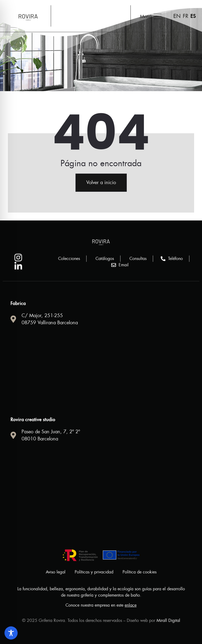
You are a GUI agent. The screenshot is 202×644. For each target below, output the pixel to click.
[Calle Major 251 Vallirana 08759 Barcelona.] (101, 371)
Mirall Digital (168, 620)
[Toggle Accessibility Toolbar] (11, 633)
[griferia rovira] (101, 487)
